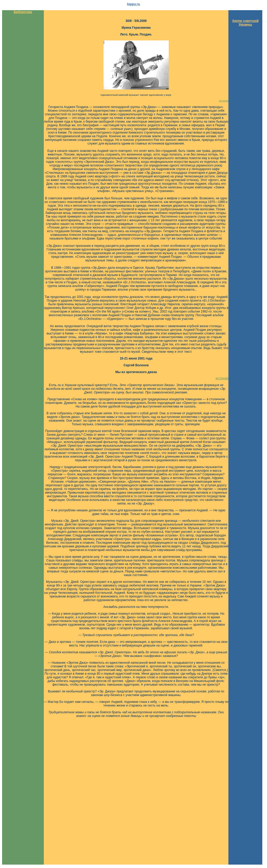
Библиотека (23, 12)
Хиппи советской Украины (245, 23)
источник (224, 101)
